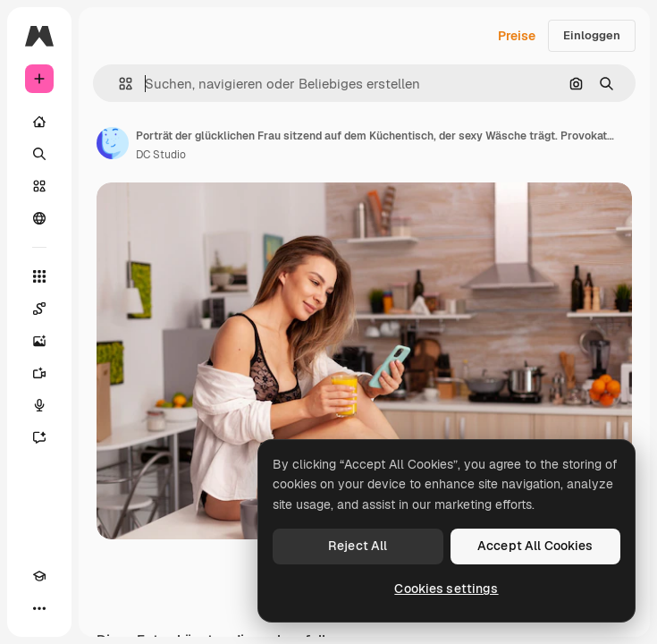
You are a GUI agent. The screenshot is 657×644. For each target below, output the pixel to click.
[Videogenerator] (39, 373)
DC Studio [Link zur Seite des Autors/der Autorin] (161, 155)
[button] (118, 84)
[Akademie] (39, 576)
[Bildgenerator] (39, 341)
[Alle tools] (39, 276)
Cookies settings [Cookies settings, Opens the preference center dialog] (446, 589)
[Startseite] (39, 122)
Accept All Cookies (535, 546)
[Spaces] (39, 309)
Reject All (358, 546)
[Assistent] (39, 437)
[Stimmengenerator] (39, 405)
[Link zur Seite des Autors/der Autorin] (113, 143)
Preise (517, 36)
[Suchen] (39, 154)
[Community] (39, 218)
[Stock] (39, 186)
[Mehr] (39, 608)
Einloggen (592, 35)
